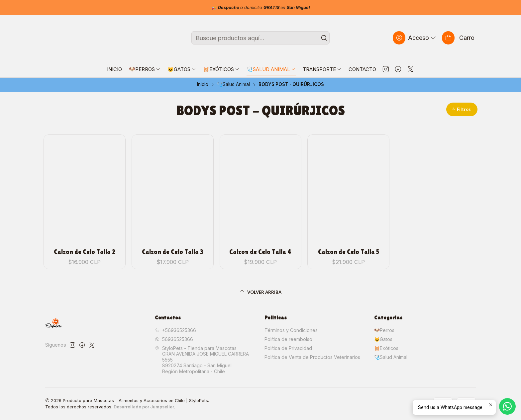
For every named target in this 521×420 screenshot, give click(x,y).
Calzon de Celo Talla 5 (349, 252)
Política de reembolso (288, 339)
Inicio (203, 85)
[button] (462, 109)
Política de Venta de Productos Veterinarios (312, 357)
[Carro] (458, 38)
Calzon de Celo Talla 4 (260, 252)
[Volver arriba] (260, 292)
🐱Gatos (383, 339)
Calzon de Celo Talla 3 (173, 252)
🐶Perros (384, 330)
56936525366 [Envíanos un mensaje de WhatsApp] (174, 339)
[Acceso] (415, 38)
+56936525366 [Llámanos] (175, 330)
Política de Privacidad (288, 348)
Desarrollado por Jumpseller (144, 407)
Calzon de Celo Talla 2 (85, 252)
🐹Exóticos (386, 348)
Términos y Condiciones (291, 330)
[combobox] (260, 38)
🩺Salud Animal (233, 85)
